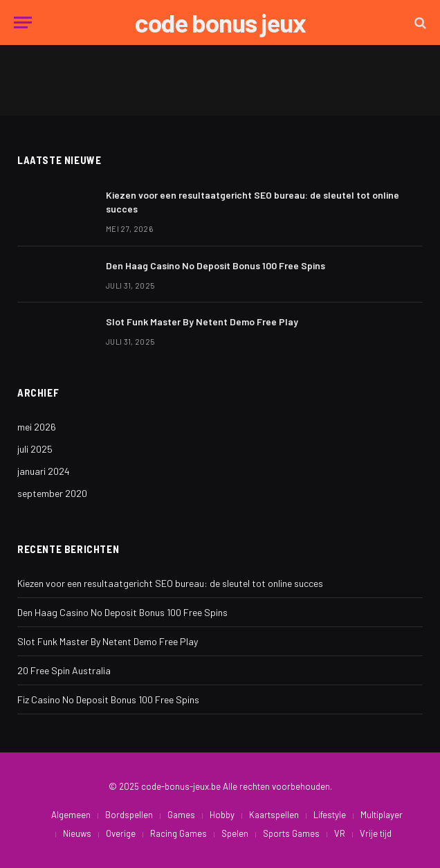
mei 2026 (37, 427)
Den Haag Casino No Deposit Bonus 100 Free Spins (216, 265)
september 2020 (52, 493)
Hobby (222, 815)
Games (181, 815)
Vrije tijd (376, 833)
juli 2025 (35, 449)
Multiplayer (382, 815)
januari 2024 (44, 471)
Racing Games (178, 833)
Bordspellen (129, 815)
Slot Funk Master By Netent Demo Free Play (202, 322)
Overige (121, 833)
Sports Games (291, 833)
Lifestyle (330, 815)
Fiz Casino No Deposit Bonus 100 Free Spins (108, 699)
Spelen (235, 833)
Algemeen (71, 815)
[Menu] (23, 22)
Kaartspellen (274, 815)
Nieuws (77, 833)
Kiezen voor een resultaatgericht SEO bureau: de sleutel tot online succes (253, 202)
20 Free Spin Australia (64, 670)
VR (340, 833)
